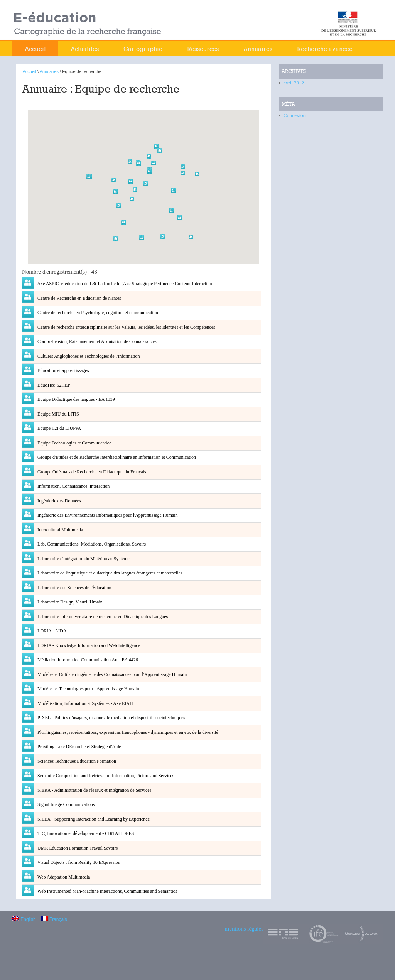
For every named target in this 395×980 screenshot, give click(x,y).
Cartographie (143, 49)
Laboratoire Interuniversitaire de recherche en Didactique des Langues (102, 617)
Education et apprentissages (62, 370)
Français (54, 919)
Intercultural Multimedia (60, 530)
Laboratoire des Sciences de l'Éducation (74, 588)
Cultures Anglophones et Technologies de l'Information (88, 356)
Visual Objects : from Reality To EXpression (78, 862)
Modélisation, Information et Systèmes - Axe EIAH (85, 703)
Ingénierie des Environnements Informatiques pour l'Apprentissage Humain (107, 515)
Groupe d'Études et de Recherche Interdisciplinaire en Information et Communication (116, 457)
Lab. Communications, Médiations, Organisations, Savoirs (91, 544)
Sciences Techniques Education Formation (76, 761)
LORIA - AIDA (51, 631)
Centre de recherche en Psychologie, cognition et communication (97, 313)
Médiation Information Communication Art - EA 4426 (87, 660)
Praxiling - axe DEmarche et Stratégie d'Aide (79, 747)
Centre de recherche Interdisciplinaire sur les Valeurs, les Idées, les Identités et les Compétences (126, 327)
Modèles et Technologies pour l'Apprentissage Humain (88, 689)
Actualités (85, 49)
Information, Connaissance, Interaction (73, 486)
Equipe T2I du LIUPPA (59, 428)
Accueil (35, 49)
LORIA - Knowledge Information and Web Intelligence (88, 645)
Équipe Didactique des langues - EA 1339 (76, 399)
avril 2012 (294, 83)
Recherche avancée (325, 49)
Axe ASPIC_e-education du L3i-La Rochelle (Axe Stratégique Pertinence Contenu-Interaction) (125, 284)
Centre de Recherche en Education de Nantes (79, 298)
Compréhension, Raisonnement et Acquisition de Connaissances (96, 341)
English (24, 919)
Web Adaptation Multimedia (63, 877)
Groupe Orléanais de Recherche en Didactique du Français (91, 472)
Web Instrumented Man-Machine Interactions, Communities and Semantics (107, 891)
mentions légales (244, 929)
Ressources (203, 49)
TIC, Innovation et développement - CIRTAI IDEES (85, 833)
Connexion (295, 115)
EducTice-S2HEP (53, 385)
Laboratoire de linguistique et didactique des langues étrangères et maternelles (109, 573)
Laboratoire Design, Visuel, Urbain (69, 602)
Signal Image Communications (66, 804)
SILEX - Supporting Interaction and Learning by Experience (93, 819)
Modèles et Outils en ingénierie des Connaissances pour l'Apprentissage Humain (111, 674)
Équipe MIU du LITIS (58, 414)
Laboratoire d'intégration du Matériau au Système (83, 559)
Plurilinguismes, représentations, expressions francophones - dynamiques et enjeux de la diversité (127, 732)
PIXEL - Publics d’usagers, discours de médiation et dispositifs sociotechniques (111, 718)
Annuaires (258, 49)
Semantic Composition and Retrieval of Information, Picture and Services (105, 776)
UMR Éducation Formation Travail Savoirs (77, 848)
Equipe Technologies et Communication (74, 443)
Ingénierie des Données (59, 501)
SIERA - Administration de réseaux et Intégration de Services (94, 790)
